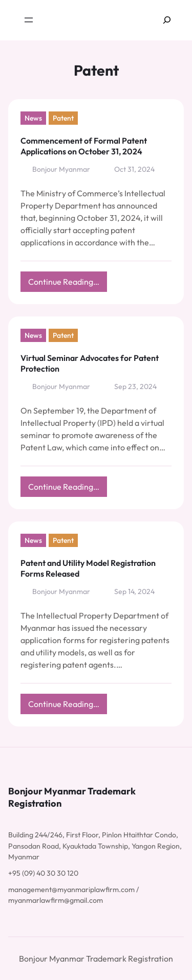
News (33, 118)
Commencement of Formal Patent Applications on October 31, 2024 (84, 146)
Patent (63, 118)
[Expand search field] (167, 20)
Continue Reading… (68, 284)
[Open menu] (29, 20)
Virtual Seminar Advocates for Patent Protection (90, 363)
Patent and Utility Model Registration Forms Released (88, 568)
